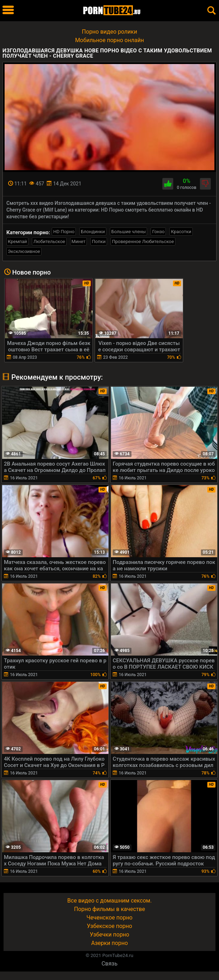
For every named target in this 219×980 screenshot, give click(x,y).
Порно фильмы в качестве (109, 909)
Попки (99, 241)
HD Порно (64, 232)
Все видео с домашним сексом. (109, 901)
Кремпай (17, 241)
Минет (78, 241)
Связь (109, 964)
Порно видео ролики (109, 32)
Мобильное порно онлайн (109, 40)
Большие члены (128, 232)
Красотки (181, 232)
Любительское (49, 241)
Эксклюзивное (24, 251)
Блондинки (93, 232)
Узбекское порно (109, 926)
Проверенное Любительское (143, 241)
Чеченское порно (109, 918)
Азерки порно (109, 943)
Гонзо (158, 232)
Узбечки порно (109, 935)
